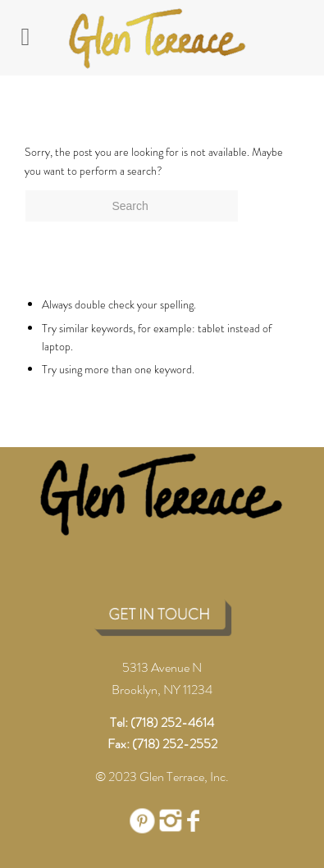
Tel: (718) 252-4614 (162, 722)
